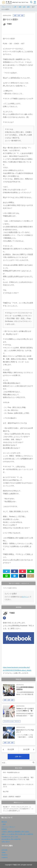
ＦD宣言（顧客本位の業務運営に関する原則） (16, 832)
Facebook (4, 855)
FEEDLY (29, 572)
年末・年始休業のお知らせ (11, 772)
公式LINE (4, 850)
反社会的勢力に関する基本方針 (11, 839)
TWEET (5, 572)
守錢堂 (9, 24)
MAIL (21, 576)
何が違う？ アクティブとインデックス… (16, 807)
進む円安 (6, 792)
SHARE (13, 572)
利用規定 (4, 829)
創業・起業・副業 (19, 15)
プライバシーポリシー (8, 827)
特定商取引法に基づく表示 (10, 837)
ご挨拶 (4, 824)
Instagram (5, 857)
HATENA (13, 576)
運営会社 (4, 822)
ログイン (25, 597)
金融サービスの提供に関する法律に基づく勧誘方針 (17, 834)
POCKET (21, 572)
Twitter (4, 852)
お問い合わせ (6, 842)
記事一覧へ (19, 757)
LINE (5, 576)
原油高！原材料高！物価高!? (12, 797)
